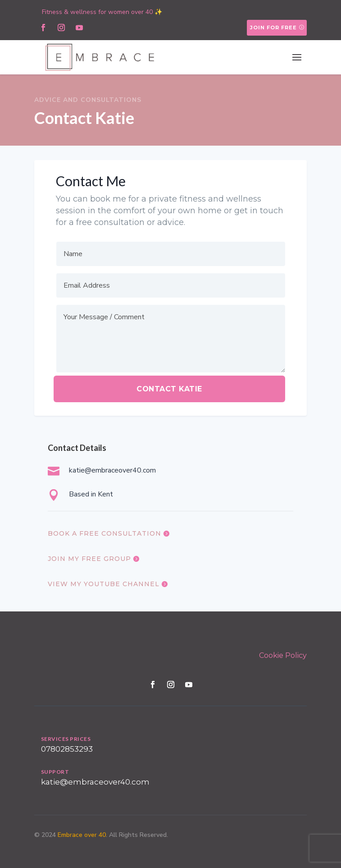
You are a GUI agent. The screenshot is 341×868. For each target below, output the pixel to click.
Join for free (273, 28)
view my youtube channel (104, 584)
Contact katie (169, 389)
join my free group (89, 559)
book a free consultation (105, 533)
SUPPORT (55, 772)
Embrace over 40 (82, 835)
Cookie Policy (283, 655)
